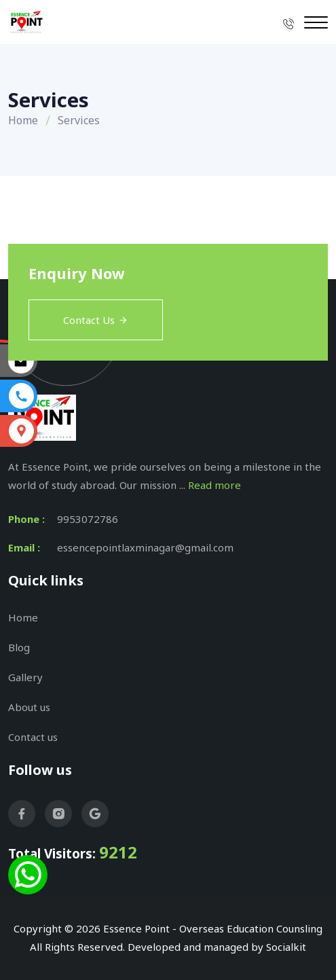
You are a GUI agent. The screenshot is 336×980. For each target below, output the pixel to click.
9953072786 (88, 519)
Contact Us (96, 320)
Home (23, 120)
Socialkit (286, 947)
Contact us (33, 737)
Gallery (25, 677)
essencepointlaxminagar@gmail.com (145, 547)
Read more (214, 485)
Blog (19, 647)
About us (29, 707)
